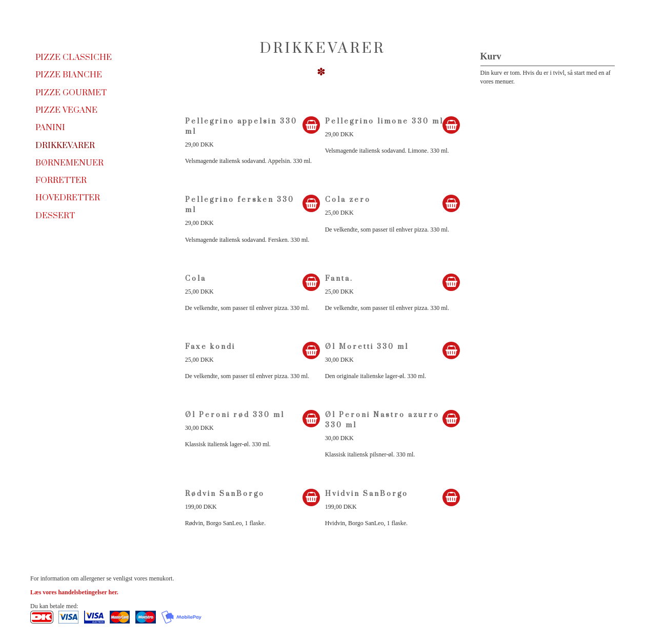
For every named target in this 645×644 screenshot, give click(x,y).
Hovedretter (68, 198)
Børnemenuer (69, 163)
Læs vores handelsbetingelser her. (74, 592)
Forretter (61, 180)
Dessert (55, 216)
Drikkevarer (65, 146)
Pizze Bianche (69, 75)
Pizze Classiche (74, 57)
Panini (50, 128)
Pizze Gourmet (71, 93)
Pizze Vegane (66, 110)
